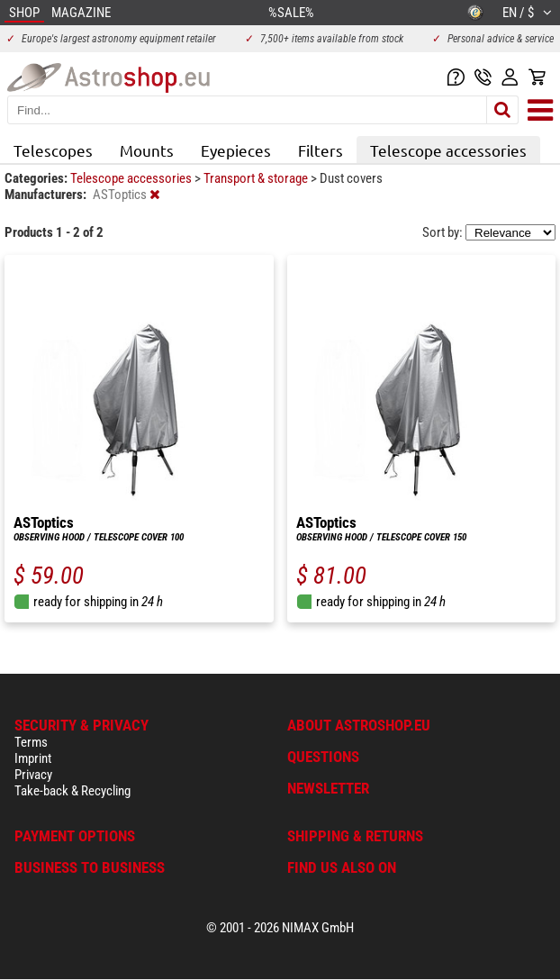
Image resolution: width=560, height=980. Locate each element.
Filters (321, 150)
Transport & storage (257, 178)
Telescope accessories (448, 150)
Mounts (147, 150)
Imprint (33, 758)
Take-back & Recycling (72, 791)
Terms (31, 742)
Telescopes (53, 150)
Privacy (33, 775)
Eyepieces (236, 150)
